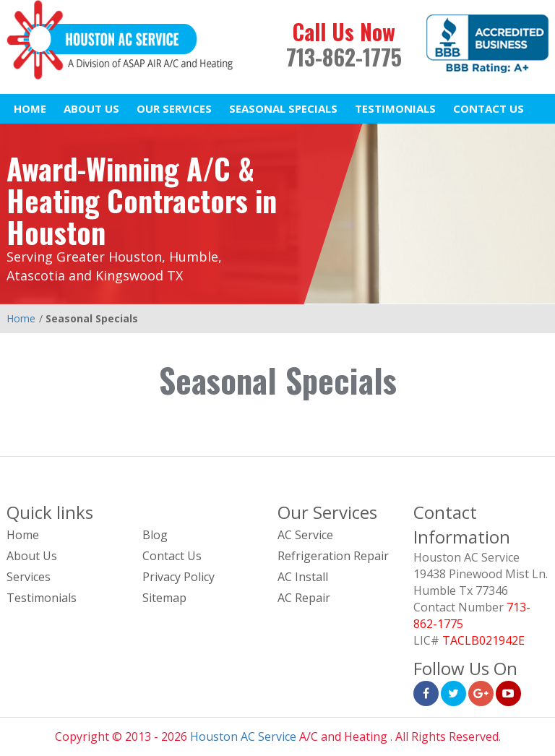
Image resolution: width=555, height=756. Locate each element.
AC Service (305, 535)
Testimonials (395, 108)
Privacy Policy (178, 577)
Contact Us (489, 108)
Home (30, 108)
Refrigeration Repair (333, 556)
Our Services (174, 108)
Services (29, 577)
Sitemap (164, 598)
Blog (155, 535)
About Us (91, 108)
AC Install (303, 577)
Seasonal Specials (283, 108)
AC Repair (304, 598)
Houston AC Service (243, 736)
